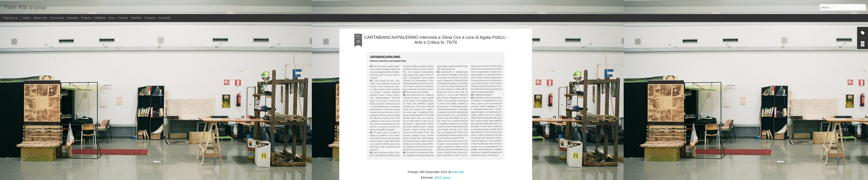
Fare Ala (458, 172)
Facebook (164, 18)
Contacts (150, 18)
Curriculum (57, 18)
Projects (86, 18)
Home (27, 18)
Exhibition (100, 18)
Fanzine (123, 18)
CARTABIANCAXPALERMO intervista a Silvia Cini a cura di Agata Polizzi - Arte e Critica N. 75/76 (436, 40)
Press (112, 18)
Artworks (73, 18)
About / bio (40, 18)
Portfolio (136, 18)
